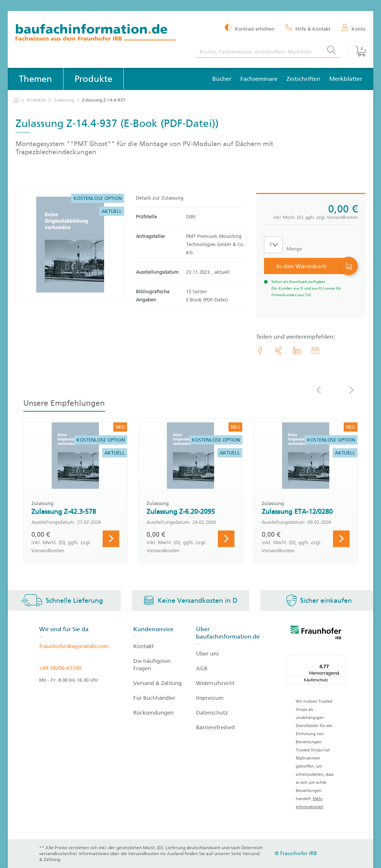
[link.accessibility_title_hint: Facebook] (260, 350)
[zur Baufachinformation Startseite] (100, 33)
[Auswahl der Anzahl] (273, 245)
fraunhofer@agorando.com (74, 646)
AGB (202, 668)
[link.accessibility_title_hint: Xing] (278, 350)
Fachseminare (259, 79)
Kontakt (144, 646)
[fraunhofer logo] (316, 634)
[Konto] (353, 28)
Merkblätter (346, 79)
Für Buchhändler (154, 698)
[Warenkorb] (356, 51)
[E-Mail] (315, 350)
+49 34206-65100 (60, 668)
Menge (294, 249)
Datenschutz (212, 713)
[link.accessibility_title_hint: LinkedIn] (297, 350)
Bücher (222, 79)
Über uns (207, 654)
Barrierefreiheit (216, 727)
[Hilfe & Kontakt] (308, 28)
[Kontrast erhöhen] (250, 28)
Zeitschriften (303, 79)
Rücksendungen (153, 713)
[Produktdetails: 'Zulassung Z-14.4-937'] (70, 246)
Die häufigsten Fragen (152, 665)
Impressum (210, 698)
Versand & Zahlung (157, 683)
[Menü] (341, 659)
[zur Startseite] (16, 100)
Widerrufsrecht (215, 683)
